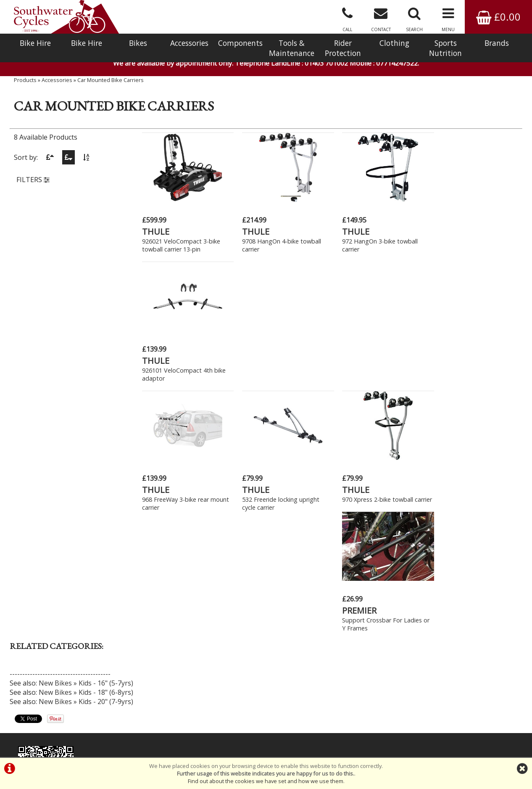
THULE (156, 231)
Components (240, 43)
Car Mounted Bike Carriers (111, 82)
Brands (497, 43)
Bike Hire (35, 43)
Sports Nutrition (445, 48)
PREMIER (448, 356)
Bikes (138, 43)
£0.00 (498, 17)
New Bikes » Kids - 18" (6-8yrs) (86, 438)
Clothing (394, 43)
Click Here (183, 601)
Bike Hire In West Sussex (46, 727)
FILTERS (33, 182)
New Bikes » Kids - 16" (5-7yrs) (86, 429)
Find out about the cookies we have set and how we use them (266, 781)
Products (25, 82)
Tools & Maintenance (292, 48)
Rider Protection (343, 48)
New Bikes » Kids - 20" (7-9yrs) (86, 447)
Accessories (189, 43)
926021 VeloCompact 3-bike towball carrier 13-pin (181, 244)
